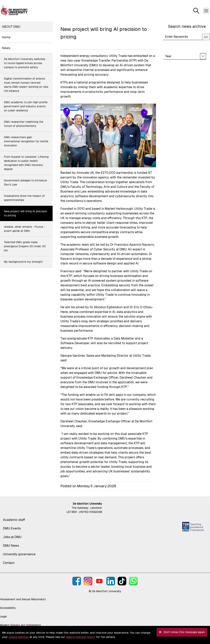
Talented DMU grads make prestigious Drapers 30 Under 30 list (25, 246)
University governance (19, 554)
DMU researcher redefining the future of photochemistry (24, 124)
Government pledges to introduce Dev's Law (25, 182)
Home (6, 37)
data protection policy (81, 637)
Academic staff (14, 520)
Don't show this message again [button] (184, 632)
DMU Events (12, 528)
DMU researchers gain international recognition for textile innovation (26, 141)
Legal (3, 616)
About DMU (11, 27)
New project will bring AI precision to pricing (26, 213)
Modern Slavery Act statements (20, 625)
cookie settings (19, 637)
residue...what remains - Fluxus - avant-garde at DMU (24, 229)
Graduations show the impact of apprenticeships (24, 198)
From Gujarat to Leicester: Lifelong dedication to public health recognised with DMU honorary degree (26, 163)
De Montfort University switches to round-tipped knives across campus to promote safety (25, 63)
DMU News (11, 546)
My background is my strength (23, 262)
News (6, 48)
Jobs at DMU (12, 537)
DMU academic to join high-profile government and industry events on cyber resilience (26, 106)
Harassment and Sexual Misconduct (23, 599)
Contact (9, 563)
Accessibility (8, 608)
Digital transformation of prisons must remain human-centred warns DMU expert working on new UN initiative (26, 85)
